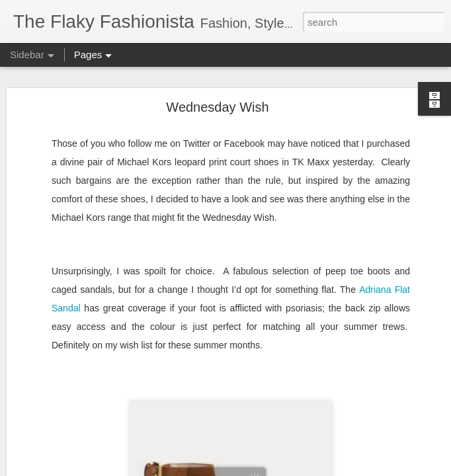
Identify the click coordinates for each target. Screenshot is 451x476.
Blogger (267, 469)
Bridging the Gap (62, 438)
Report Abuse (306, 469)
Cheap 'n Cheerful (64, 378)
